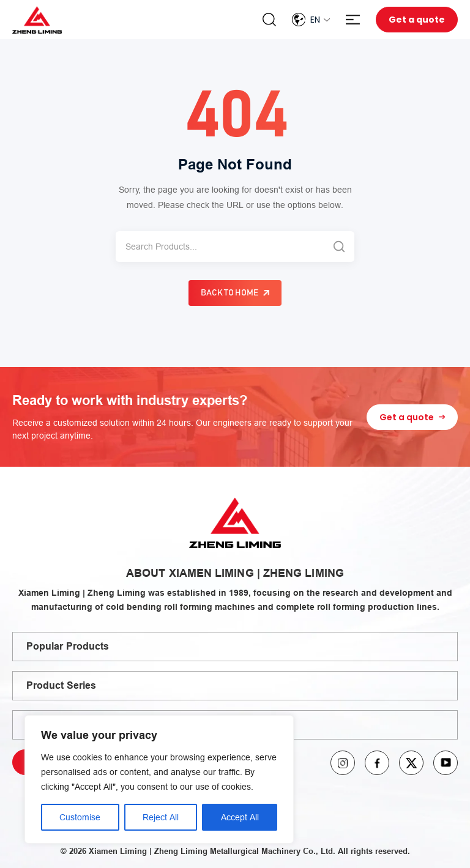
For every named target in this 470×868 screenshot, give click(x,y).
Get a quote (417, 20)
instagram (343, 763)
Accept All (240, 817)
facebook (377, 763)
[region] (159, 779)
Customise (80, 817)
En (315, 20)
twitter (411, 763)
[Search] (220, 247)
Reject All (161, 817)
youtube (446, 763)
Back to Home (229, 293)
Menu (353, 20)
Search (269, 20)
